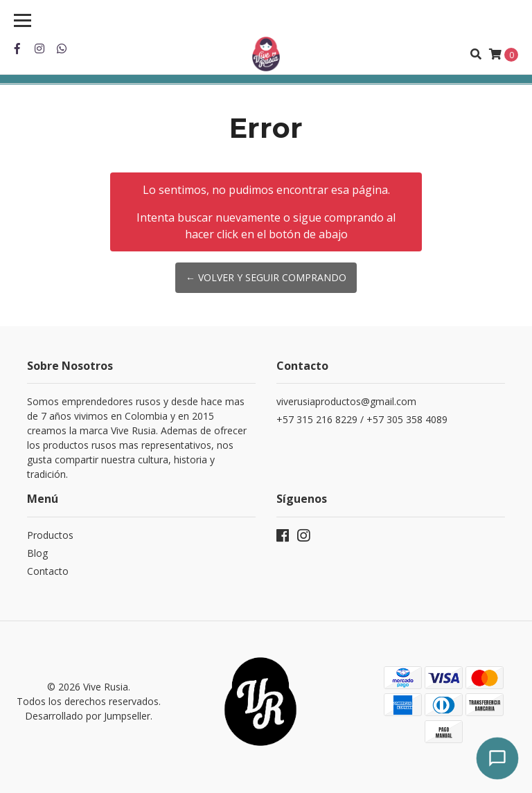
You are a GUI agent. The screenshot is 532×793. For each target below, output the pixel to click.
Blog (37, 553)
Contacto (48, 571)
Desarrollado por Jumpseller (88, 716)
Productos (50, 535)
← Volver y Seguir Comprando (266, 277)
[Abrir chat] (497, 758)
